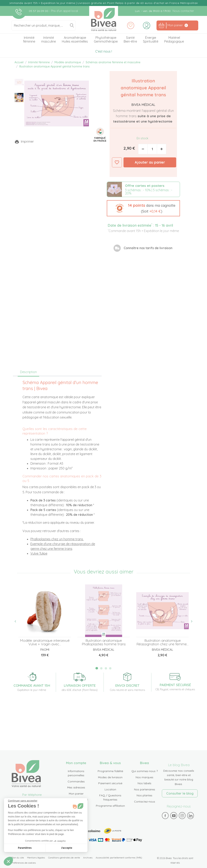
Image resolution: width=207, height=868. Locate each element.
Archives (88, 858)
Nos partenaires (145, 789)
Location (110, 789)
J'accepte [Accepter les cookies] (67, 848)
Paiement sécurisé (110, 783)
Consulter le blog (180, 793)
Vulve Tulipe (39, 553)
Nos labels (144, 783)
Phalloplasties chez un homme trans (57, 539)
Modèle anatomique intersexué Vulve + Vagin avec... (45, 642)
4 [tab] (110, 668)
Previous (17, 621)
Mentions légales (36, 858)
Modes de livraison (110, 777)
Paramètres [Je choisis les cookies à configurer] (25, 848)
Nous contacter (183, 11)
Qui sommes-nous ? (145, 771)
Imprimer (27, 141)
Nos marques (144, 777)
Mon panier (76, 794)
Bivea (103, 19)
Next (190, 621)
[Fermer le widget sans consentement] (23, 801)
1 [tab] (97, 668)
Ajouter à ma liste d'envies (117, 162)
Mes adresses (76, 787)
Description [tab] (28, 372)
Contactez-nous (145, 802)
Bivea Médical (143, 105)
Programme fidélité (110, 771)
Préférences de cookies (24, 863)
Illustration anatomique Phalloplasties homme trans (104, 642)
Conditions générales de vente (64, 858)
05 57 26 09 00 (39, 11)
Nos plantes (144, 795)
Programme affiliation (110, 806)
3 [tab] (106, 668)
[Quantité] (152, 149)
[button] (143, 208)
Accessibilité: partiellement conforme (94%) (119, 858)
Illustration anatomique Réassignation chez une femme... (162, 642)
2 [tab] (101, 668)
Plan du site (18, 858)
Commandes (76, 781)
